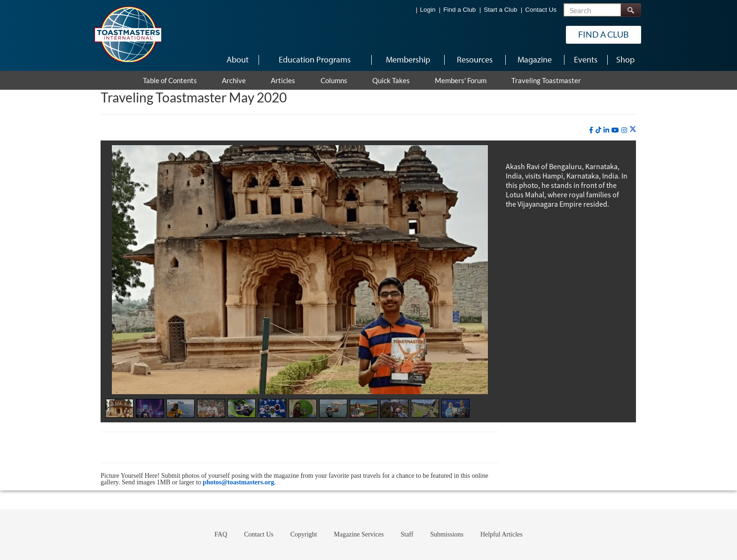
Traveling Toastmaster (546, 80)
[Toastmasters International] (127, 34)
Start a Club (500, 10)
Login (428, 10)
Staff (407, 534)
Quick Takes (391, 80)
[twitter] (633, 130)
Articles (283, 80)
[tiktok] (598, 130)
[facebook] (591, 130)
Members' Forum (461, 80)
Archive (234, 80)
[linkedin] (606, 130)
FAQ (221, 534)
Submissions (447, 534)
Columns (334, 80)
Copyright (304, 534)
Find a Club (459, 10)
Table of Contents (170, 80)
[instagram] (624, 130)
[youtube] (615, 130)
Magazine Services (359, 534)
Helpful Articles (502, 534)
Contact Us (541, 10)
